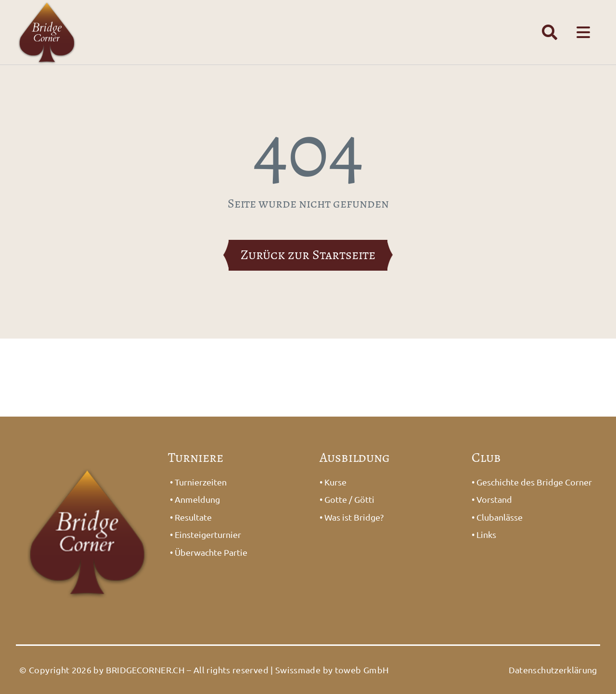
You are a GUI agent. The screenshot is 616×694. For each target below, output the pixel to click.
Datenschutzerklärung (553, 670)
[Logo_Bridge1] (88, 460)
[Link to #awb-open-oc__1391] (550, 32)
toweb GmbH (362, 670)
